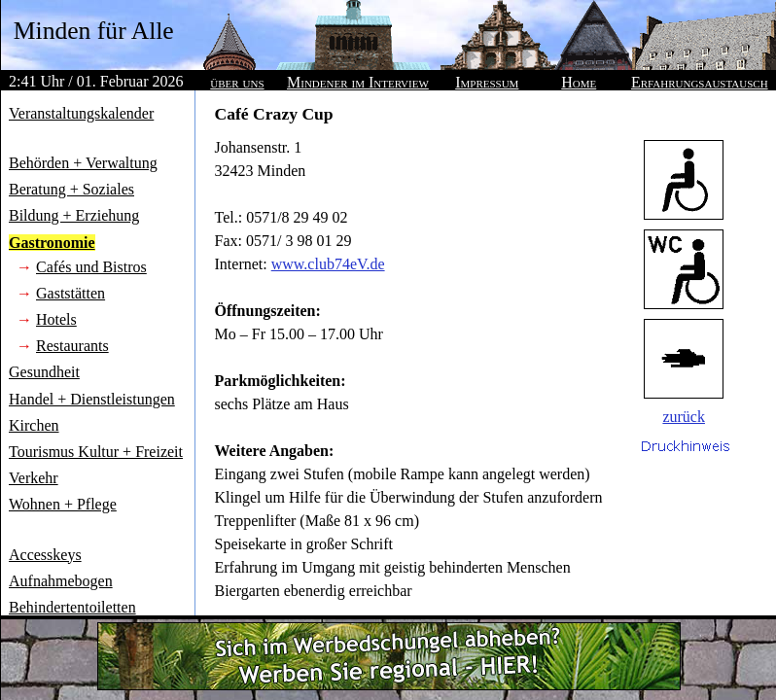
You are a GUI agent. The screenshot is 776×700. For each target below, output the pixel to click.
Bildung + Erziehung (74, 215)
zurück (684, 417)
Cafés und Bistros (91, 267)
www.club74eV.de (328, 264)
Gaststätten (71, 293)
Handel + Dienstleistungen (92, 399)
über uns (237, 82)
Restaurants (72, 346)
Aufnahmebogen (61, 581)
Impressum (487, 82)
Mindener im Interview (358, 82)
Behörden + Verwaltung (83, 163)
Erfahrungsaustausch (700, 82)
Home (579, 82)
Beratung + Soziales (71, 189)
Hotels (56, 319)
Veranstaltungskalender (81, 113)
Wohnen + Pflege (63, 504)
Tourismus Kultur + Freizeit (96, 452)
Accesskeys (45, 555)
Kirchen (34, 425)
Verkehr (34, 478)
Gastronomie (52, 243)
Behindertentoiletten (72, 607)
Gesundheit (44, 372)
